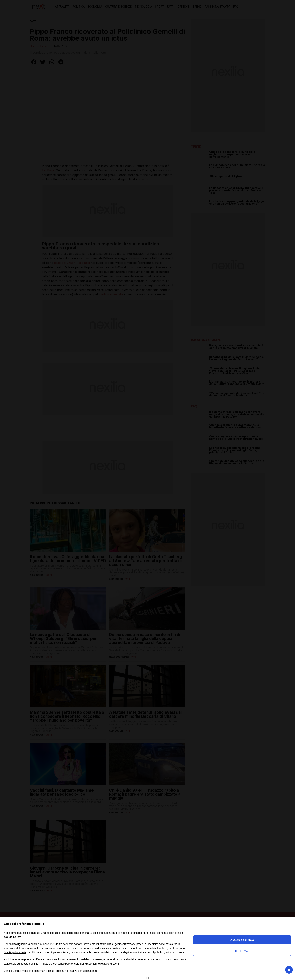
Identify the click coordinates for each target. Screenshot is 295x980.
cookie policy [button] (12, 937)
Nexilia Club (242, 951)
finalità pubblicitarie (15, 952)
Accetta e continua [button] (242, 940)
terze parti (62, 944)
